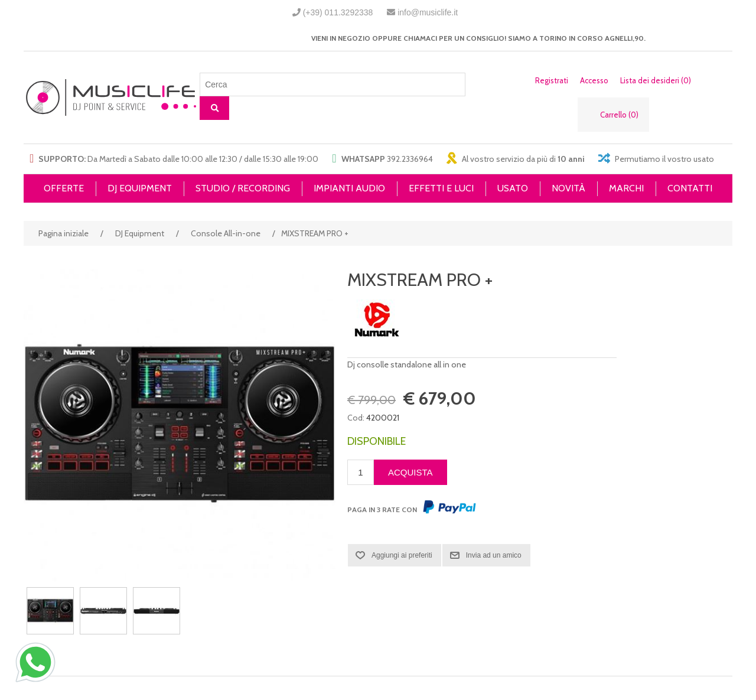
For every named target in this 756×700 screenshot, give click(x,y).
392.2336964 (410, 159)
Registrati (552, 80)
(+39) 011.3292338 (338, 12)
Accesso (594, 80)
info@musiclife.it (428, 12)
